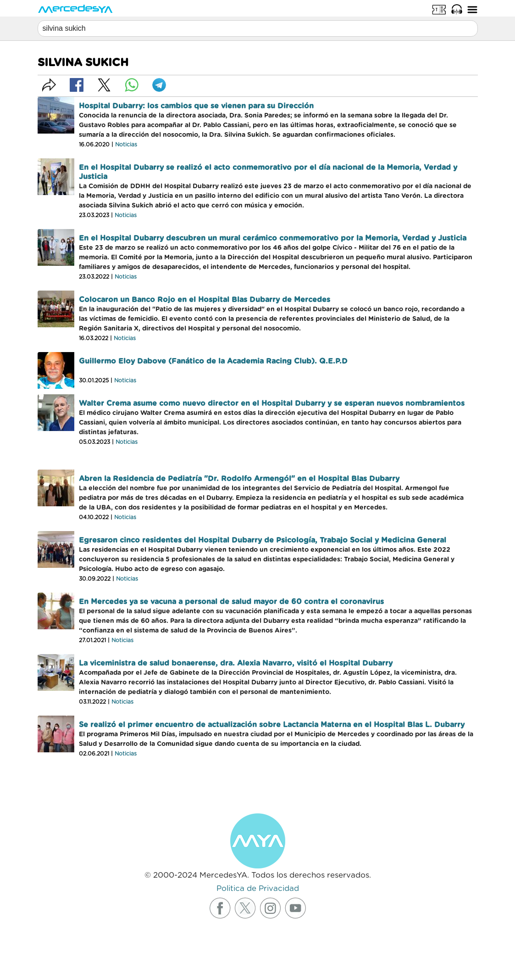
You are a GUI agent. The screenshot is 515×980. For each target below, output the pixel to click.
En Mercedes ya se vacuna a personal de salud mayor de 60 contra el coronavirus (231, 602)
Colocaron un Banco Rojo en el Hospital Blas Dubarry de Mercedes (205, 300)
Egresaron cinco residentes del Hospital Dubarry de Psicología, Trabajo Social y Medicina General (263, 540)
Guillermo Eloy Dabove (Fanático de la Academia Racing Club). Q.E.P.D (213, 361)
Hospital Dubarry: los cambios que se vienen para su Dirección (196, 106)
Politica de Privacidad (258, 888)
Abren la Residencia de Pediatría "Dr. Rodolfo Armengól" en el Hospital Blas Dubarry (239, 479)
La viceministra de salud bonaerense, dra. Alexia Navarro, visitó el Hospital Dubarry (236, 663)
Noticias (126, 145)
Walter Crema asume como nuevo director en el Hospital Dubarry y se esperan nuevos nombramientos (272, 403)
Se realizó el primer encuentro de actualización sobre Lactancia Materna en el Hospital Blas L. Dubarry (272, 725)
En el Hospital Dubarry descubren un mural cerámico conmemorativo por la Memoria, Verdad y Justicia (273, 238)
